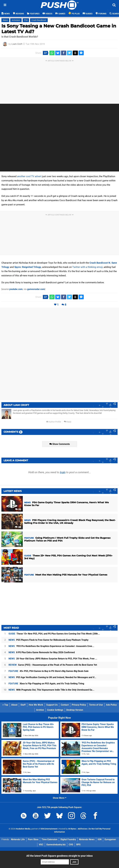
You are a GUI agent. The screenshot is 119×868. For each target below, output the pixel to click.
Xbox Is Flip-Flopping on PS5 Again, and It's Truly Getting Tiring (46, 684)
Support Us (52, 705)
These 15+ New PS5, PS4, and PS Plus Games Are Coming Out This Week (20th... (54, 634)
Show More (60, 798)
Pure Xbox (33, 839)
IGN (100, 839)
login (63, 472)
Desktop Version (75, 710)
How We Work (36, 705)
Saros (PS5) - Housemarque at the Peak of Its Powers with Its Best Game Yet (53, 665)
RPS (78, 845)
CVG (71, 845)
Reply (68, 422)
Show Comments (60, 444)
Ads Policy (111, 705)
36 (18, 580)
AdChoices (82, 829)
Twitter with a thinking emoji (87, 267)
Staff (23, 705)
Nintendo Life (18, 839)
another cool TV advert (29, 176)
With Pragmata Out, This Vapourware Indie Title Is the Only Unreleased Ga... (51, 690)
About (14, 705)
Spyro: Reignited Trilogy (28, 267)
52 (18, 509)
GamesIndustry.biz (56, 845)
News (5, 20)
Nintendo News (87, 839)
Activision (16, 20)
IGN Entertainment (49, 829)
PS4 (26, 20)
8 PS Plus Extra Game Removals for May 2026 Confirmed (42, 652)
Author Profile (54, 422)
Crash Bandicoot (39, 20)
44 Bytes (72, 829)
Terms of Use (96, 705)
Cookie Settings (55, 710)
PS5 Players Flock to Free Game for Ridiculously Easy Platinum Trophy (48, 640)
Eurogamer (110, 839)
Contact (65, 705)
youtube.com (16, 289)
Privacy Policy (79, 705)
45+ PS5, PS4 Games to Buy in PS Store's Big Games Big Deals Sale (49, 671)
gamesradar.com (36, 289)
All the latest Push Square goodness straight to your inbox (59, 856)
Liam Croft (17, 44)
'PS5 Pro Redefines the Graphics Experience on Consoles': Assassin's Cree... (51, 646)
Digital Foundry (68, 839)
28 (18, 527)
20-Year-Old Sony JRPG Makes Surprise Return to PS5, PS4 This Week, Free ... (53, 659)
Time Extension (49, 839)
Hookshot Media (23, 829)
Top (5, 705)
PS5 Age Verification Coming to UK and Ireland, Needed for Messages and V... (52, 677)
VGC (41, 845)
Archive (40, 710)
